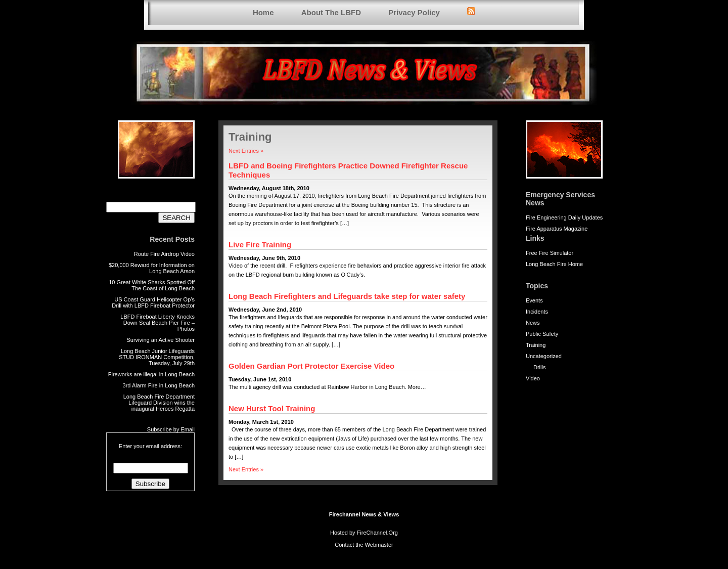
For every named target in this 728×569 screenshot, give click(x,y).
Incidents (537, 312)
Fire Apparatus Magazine (557, 229)
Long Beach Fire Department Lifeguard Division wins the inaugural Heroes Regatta (159, 403)
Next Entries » (246, 151)
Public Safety (542, 334)
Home (263, 12)
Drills (539, 367)
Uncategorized (544, 356)
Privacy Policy (414, 12)
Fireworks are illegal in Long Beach (151, 374)
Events (534, 300)
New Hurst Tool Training (272, 408)
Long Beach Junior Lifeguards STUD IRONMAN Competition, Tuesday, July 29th (157, 357)
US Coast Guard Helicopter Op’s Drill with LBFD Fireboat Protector (153, 302)
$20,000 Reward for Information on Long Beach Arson (152, 268)
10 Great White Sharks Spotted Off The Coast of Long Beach (152, 285)
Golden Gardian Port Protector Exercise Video (311, 366)
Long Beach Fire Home (554, 264)
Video (533, 378)
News (533, 323)
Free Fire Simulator (550, 253)
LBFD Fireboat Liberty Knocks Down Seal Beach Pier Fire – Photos (157, 323)
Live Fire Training (260, 245)
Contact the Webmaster (364, 545)
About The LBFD (331, 12)
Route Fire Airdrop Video (164, 254)
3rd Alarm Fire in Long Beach (159, 385)
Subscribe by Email (171, 429)
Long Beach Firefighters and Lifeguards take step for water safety (347, 296)
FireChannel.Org (377, 533)
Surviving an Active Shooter (161, 340)
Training (536, 345)
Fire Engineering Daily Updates (564, 217)
